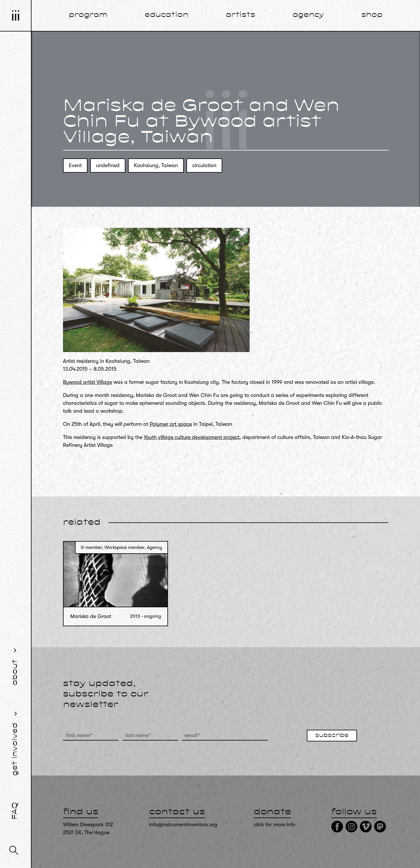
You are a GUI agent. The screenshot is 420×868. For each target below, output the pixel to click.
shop (372, 15)
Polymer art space (171, 424)
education (167, 15)
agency (308, 15)
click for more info (274, 825)
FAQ (15, 811)
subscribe (332, 736)
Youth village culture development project (192, 437)
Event (75, 165)
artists (240, 15)
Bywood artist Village (87, 382)
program (88, 15)
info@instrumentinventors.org (183, 825)
